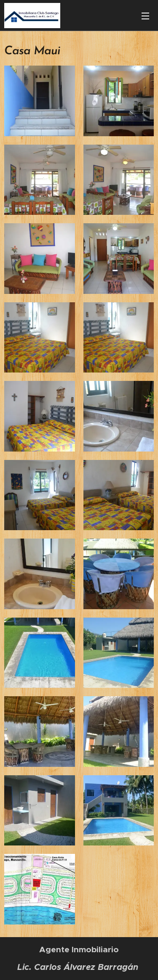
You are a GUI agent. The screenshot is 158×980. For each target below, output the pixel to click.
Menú (145, 16)
